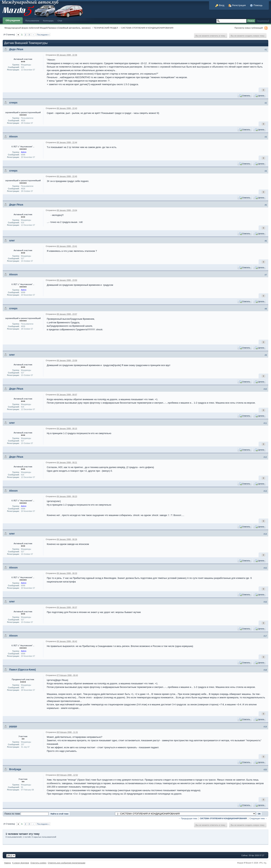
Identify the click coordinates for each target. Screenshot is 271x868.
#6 (266, 241)
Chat (60, 21)
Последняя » (43, 35)
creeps (13, 103)
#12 (265, 457)
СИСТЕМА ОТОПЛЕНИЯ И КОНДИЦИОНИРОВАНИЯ (147, 28)
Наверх (8, 863)
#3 (266, 137)
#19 (265, 727)
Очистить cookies (38, 863)
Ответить (244, 96)
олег (12, 240)
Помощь (256, 5)
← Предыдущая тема (188, 819)
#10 (265, 389)
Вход (220, 5)
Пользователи (32, 21)
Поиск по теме (12, 814)
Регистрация (237, 5)
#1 (266, 50)
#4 (266, 171)
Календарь (48, 21)
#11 (265, 423)
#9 (266, 355)
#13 (265, 491)
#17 (265, 636)
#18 (265, 670)
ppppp (13, 726)
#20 (265, 770)
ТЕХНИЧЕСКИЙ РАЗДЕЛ (106, 28)
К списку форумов (21, 863)
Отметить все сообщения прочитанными (67, 863)
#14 (265, 534)
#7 (266, 275)
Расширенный (263, 21)
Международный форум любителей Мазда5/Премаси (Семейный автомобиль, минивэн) (48, 28)
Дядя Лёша (16, 49)
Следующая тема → (258, 819)
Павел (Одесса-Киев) (22, 670)
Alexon (13, 136)
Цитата (259, 96)
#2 (266, 103)
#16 (265, 602)
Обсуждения (13, 20)
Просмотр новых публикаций (249, 28)
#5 (266, 205)
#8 (266, 309)
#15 (265, 568)
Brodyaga (15, 769)
